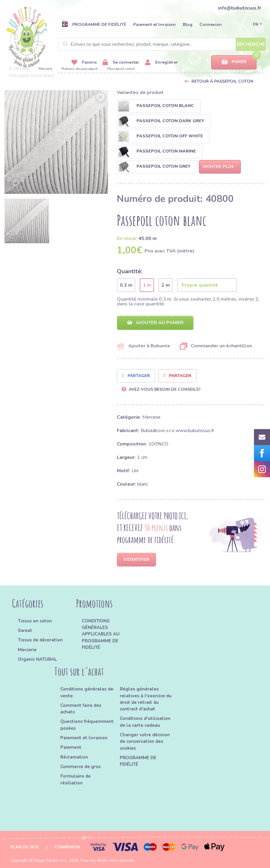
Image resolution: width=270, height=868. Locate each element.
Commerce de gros (81, 767)
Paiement (71, 747)
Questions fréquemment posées (87, 725)
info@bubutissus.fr (240, 8)
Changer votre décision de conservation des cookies (145, 741)
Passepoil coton (121, 69)
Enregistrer (161, 63)
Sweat (25, 630)
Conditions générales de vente (87, 692)
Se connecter (121, 63)
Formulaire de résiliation (76, 779)
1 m (147, 285)
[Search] (162, 44)
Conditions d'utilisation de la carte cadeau (145, 722)
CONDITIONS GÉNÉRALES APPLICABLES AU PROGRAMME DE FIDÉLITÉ (101, 634)
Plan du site (25, 847)
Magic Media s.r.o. (51, 860)
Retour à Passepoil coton (222, 81)
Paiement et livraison (154, 25)
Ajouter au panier (155, 323)
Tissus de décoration (40, 640)
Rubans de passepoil (80, 69)
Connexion (211, 25)
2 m (166, 285)
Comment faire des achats (81, 709)
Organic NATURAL (37, 659)
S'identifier (136, 559)
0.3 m (126, 285)
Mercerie (45, 69)
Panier (234, 62)
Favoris (84, 63)
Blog (188, 25)
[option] (56, 142)
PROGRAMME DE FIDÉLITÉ (94, 24)
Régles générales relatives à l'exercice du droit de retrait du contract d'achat (146, 699)
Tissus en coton (35, 621)
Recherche (251, 44)
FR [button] (256, 25)
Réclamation (74, 757)
